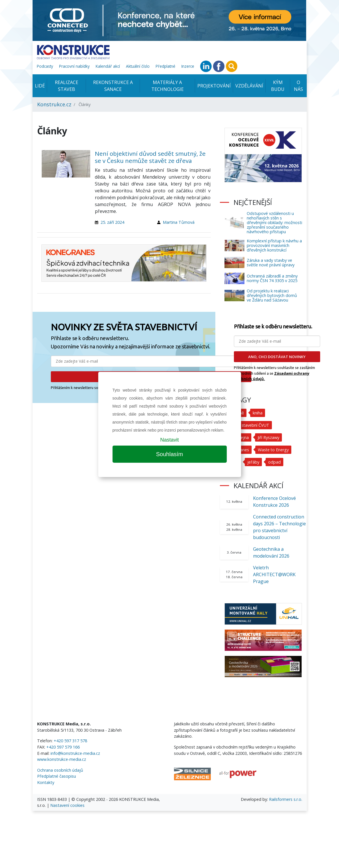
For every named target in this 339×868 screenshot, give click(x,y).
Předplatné (166, 66)
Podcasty (45, 66)
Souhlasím (169, 454)
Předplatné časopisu (57, 776)
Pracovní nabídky (74, 66)
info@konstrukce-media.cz (75, 753)
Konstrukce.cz (54, 104)
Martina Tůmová (179, 222)
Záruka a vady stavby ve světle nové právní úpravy (271, 263)
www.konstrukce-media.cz (62, 759)
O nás (298, 86)
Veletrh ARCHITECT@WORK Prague (274, 574)
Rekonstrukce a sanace (113, 86)
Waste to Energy (274, 450)
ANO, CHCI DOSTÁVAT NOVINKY (277, 357)
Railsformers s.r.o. (286, 799)
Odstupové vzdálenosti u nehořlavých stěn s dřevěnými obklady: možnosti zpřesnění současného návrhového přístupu (274, 223)
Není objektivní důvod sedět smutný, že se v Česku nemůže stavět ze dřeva (150, 157)
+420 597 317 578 (70, 741)
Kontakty (46, 782)
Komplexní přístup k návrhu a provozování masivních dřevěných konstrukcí (274, 245)
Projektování (214, 86)
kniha (258, 413)
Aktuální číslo (138, 66)
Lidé (40, 86)
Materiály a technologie (168, 86)
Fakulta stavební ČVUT (248, 425)
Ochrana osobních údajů (60, 770)
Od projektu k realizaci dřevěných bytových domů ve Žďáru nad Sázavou (272, 295)
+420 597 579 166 (63, 747)
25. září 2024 (112, 222)
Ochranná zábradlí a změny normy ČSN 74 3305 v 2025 (272, 278)
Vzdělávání (249, 86)
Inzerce (188, 66)
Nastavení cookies (67, 805)
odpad (274, 462)
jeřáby (253, 462)
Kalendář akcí (108, 66)
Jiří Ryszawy (268, 437)
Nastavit (169, 440)
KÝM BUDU (278, 86)
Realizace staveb (67, 86)
